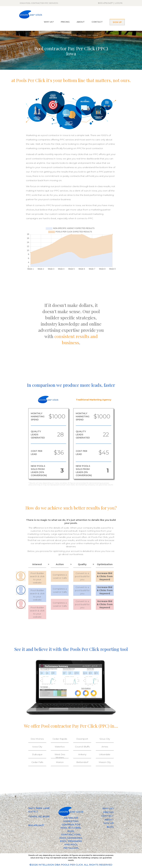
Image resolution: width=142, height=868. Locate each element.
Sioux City (105, 739)
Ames (105, 747)
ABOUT (81, 22)
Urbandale (105, 754)
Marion (60, 762)
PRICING (65, 22)
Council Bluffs (82, 747)
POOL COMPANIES (71, 838)
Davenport (82, 739)
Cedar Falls (37, 762)
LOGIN (119, 3)
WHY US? (49, 22)
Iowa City (37, 747)
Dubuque (37, 754)
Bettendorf (82, 762)
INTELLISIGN (46, 865)
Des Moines (37, 739)
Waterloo (60, 747)
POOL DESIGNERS (71, 841)
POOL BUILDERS (71, 828)
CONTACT (97, 22)
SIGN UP (117, 22)
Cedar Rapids (60, 739)
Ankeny (82, 754)
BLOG (110, 827)
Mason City (105, 762)
